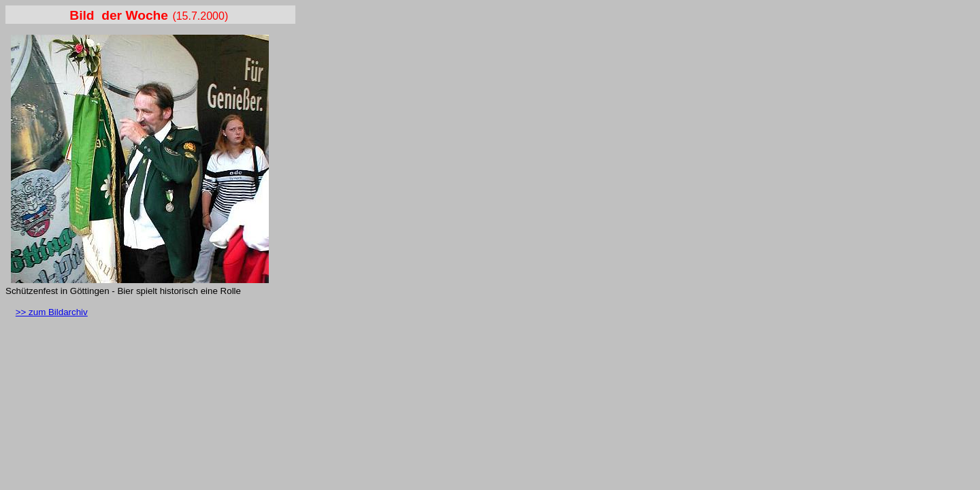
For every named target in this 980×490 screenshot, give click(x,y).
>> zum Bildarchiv (52, 312)
